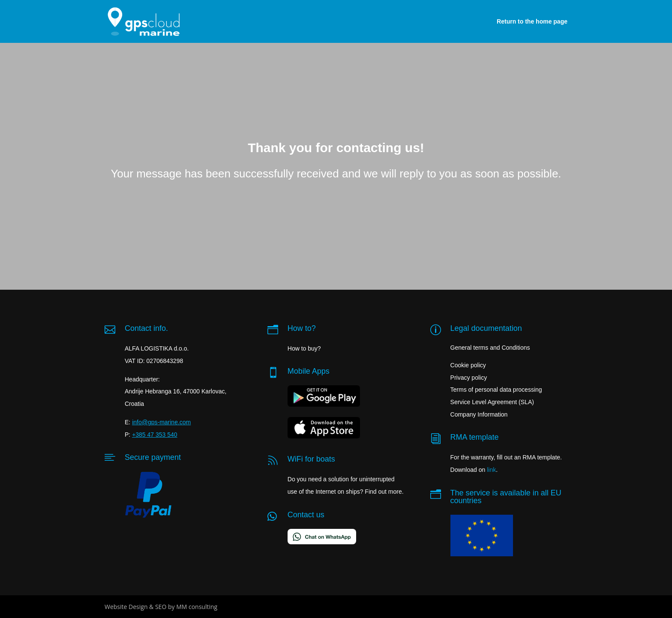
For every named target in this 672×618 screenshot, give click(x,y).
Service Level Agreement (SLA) (492, 402)
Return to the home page (532, 21)
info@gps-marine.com (161, 422)
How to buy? (304, 348)
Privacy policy (469, 378)
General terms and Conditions (490, 348)
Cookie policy (468, 365)
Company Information (479, 414)
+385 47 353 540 (155, 435)
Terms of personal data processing (496, 390)
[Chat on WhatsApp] (322, 542)
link (491, 470)
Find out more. (384, 492)
